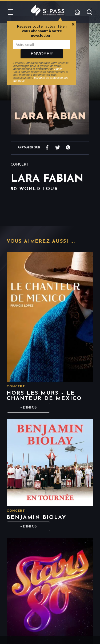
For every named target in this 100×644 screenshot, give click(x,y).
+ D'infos (28, 408)
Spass (59, 69)
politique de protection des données (41, 79)
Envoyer (42, 54)
